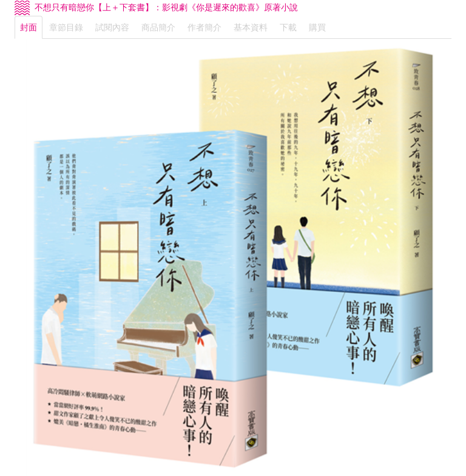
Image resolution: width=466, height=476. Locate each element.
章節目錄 (66, 27)
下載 (288, 27)
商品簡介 (158, 27)
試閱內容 (112, 27)
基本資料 (251, 27)
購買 (317, 27)
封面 (29, 27)
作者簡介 (204, 27)
